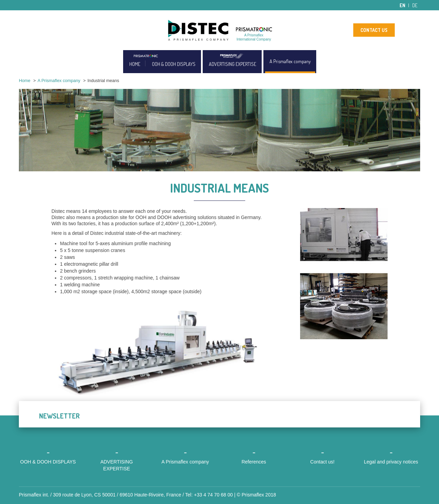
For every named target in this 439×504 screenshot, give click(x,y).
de (415, 5)
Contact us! (323, 462)
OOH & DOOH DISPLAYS (174, 64)
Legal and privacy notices (391, 462)
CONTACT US (374, 30)
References (254, 462)
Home (25, 81)
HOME (135, 64)
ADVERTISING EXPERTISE (233, 64)
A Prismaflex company (290, 61)
